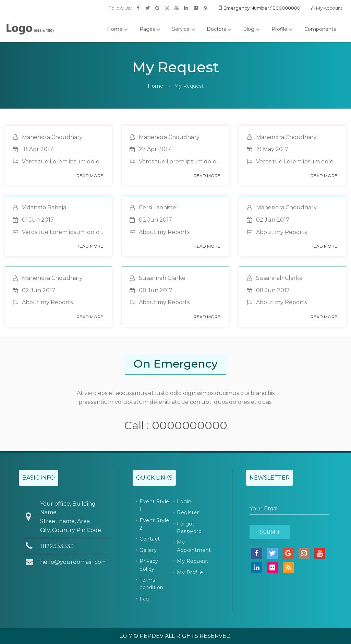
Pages (150, 29)
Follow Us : (120, 8)
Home (117, 29)
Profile (282, 29)
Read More (90, 176)
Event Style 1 (154, 505)
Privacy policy (149, 565)
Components (320, 29)
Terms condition (152, 584)
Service (184, 29)
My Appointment (194, 546)
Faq (144, 599)
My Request (192, 561)
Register (188, 512)
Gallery (148, 550)
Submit (270, 532)
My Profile (190, 572)
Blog (251, 29)
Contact (150, 539)
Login (184, 501)
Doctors (219, 29)
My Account (327, 8)
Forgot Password (189, 528)
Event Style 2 (154, 524)
